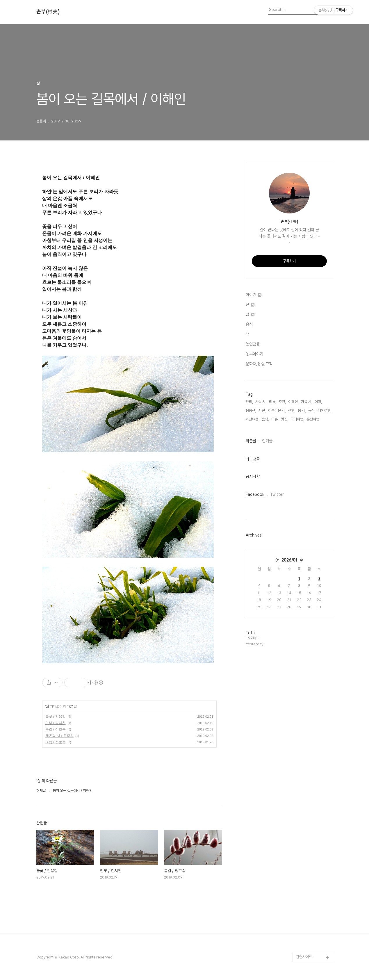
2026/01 (289, 560)
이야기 (254, 295)
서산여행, (253, 419)
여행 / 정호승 (56, 742)
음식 (249, 324)
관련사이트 (304, 957)
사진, (262, 410)
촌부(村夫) (48, 12)
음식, (265, 419)
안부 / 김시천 (56, 723)
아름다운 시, (277, 410)
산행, (292, 410)
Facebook (255, 494)
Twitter (277, 494)
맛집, (285, 419)
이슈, (275, 419)
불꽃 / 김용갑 (56, 717)
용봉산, (251, 410)
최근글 (251, 441)
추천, (282, 402)
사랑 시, (261, 402)
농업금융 (253, 344)
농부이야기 (254, 354)
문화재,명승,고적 (259, 364)
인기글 (267, 441)
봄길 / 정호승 (56, 729)
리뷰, (273, 402)
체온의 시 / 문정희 (59, 736)
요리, (249, 402)
